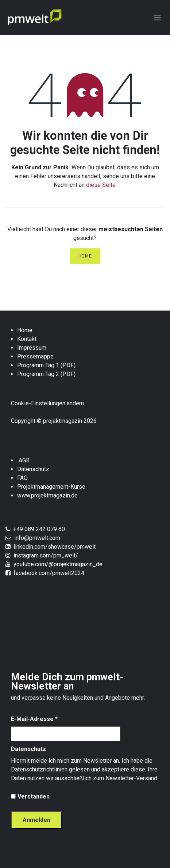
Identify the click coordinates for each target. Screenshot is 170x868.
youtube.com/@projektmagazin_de (58, 564)
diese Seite (101, 185)
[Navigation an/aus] (157, 18)
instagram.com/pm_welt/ (46, 555)
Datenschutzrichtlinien (39, 769)
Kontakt (27, 339)
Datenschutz (33, 469)
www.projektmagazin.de (47, 495)
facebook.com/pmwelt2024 (49, 573)
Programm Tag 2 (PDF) (46, 374)
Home (85, 256)
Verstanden (34, 796)
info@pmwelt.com (36, 538)
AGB (24, 460)
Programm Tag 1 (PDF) (46, 365)
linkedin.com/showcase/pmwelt (55, 547)
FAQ (22, 478)
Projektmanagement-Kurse (51, 487)
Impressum (32, 348)
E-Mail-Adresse (34, 719)
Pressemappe (36, 356)
